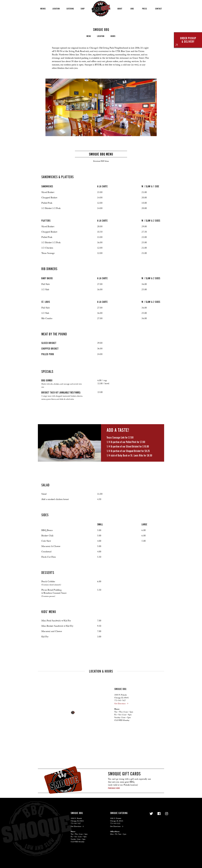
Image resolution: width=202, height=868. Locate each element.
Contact (159, 9)
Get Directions (121, 704)
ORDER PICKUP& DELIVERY (188, 40)
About (120, 9)
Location (56, 9)
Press (145, 9)
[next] (153, 107)
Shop (83, 9)
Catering (70, 9)
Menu (89, 36)
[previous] (49, 107)
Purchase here (114, 788)
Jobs (132, 9)
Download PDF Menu (101, 161)
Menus (43, 9)
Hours (113, 36)
